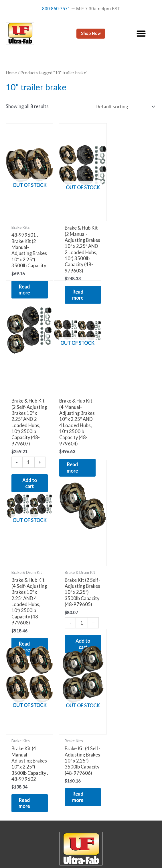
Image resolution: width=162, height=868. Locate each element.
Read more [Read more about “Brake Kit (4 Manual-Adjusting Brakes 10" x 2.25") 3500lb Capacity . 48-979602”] (26, 665)
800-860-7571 (56, 9)
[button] (141, 34)
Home (11, 73)
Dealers (81, 857)
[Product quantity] (132, 480)
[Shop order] (124, 106)
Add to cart (133, 501)
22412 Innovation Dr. (81, 745)
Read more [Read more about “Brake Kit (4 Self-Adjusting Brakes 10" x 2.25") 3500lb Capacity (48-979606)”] (77, 659)
